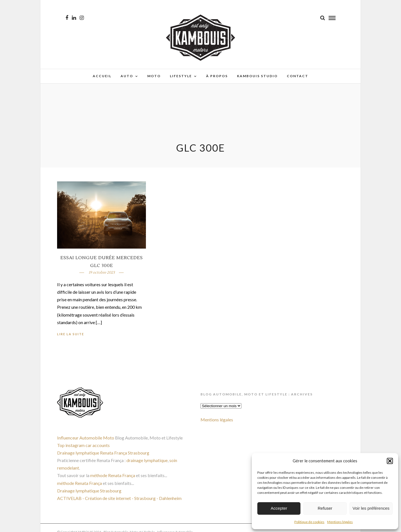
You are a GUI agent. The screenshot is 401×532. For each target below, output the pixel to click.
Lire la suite (71, 334)
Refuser (325, 508)
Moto (154, 76)
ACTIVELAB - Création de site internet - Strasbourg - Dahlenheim (119, 498)
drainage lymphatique (147, 460)
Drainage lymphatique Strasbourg (89, 491)
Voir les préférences (371, 508)
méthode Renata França (113, 475)
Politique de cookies (309, 522)
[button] (390, 461)
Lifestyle (181, 76)
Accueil (102, 76)
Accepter (279, 508)
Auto (127, 76)
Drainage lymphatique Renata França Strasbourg (103, 453)
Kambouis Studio (257, 76)
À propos (217, 76)
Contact (298, 76)
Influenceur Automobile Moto (86, 438)
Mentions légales (340, 522)
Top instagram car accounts (83, 445)
